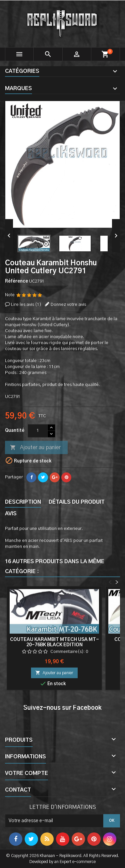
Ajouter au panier (35, 448)
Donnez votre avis (68, 305)
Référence (16, 281)
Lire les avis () (26, 305)
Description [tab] (23, 502)
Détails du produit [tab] (77, 502)
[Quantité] (38, 431)
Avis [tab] (11, 514)
